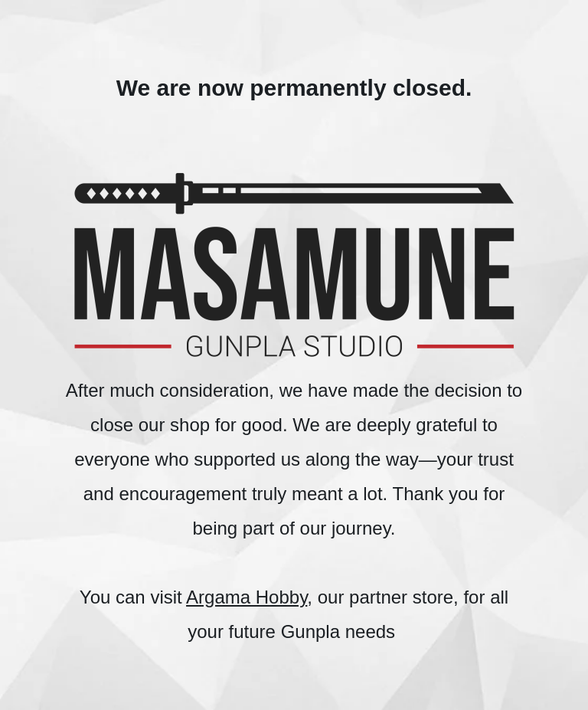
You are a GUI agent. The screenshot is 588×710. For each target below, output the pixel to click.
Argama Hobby (247, 597)
